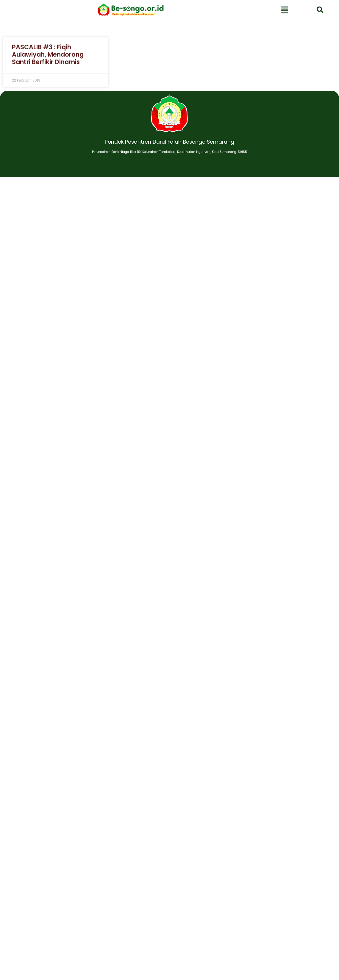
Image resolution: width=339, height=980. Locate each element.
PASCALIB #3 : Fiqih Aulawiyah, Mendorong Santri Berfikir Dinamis (48, 58)
